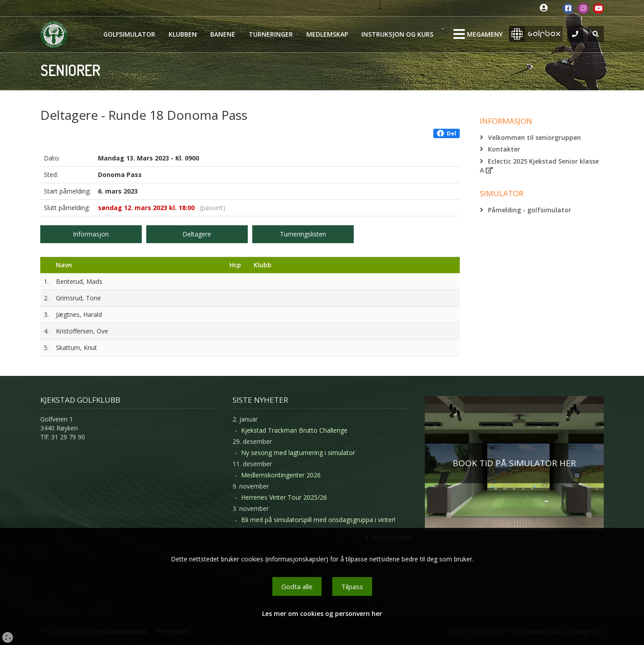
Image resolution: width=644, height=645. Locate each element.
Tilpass (352, 586)
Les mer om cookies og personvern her (322, 613)
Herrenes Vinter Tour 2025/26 (284, 497)
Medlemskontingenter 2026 (281, 475)
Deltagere (197, 234)
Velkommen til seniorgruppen (534, 137)
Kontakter (504, 149)
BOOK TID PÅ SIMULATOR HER (514, 463)
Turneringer (271, 34)
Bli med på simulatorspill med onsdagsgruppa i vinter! (318, 520)
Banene (223, 34)
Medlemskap (327, 34)
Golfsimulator (129, 34)
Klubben (183, 34)
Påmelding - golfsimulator (530, 210)
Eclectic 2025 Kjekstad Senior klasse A (539, 166)
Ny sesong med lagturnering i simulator (298, 453)
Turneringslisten (303, 234)
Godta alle (297, 586)
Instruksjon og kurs (397, 34)
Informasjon (91, 234)
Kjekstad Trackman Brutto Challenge (294, 430)
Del (447, 133)
